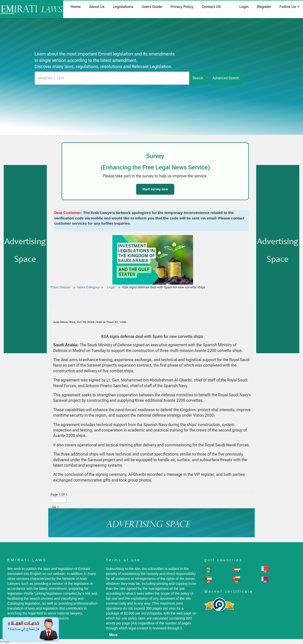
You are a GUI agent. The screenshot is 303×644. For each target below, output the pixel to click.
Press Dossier (61, 287)
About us (97, 7)
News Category (88, 287)
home (76, 7)
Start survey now (155, 189)
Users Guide (152, 7)
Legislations (123, 7)
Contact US (211, 7)
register (264, 7)
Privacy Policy (182, 7)
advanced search (226, 78)
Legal (111, 287)
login (244, 7)
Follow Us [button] (289, 7)
